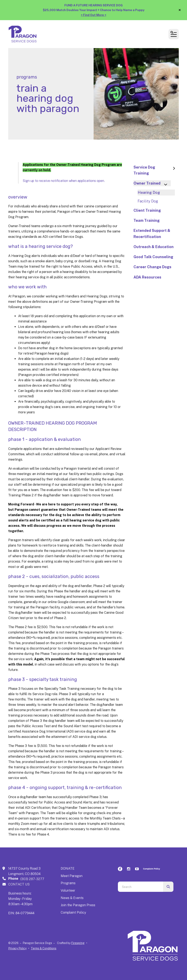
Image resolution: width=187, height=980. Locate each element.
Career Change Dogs (152, 267)
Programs (68, 883)
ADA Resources (147, 277)
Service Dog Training (156, 170)
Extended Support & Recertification (152, 233)
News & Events (72, 898)
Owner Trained (152, 184)
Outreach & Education (154, 247)
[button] (180, 10)
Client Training (147, 210)
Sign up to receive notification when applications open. (64, 181)
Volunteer (68, 890)
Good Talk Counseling (153, 257)
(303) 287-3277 (32, 879)
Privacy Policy (17, 948)
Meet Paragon (72, 876)
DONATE (68, 868)
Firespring (78, 943)
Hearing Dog (149, 192)
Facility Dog (148, 201)
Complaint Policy (73, 912)
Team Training (147, 220)
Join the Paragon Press (78, 905)
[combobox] (141, 887)
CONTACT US (19, 884)
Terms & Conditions (44, 948)
